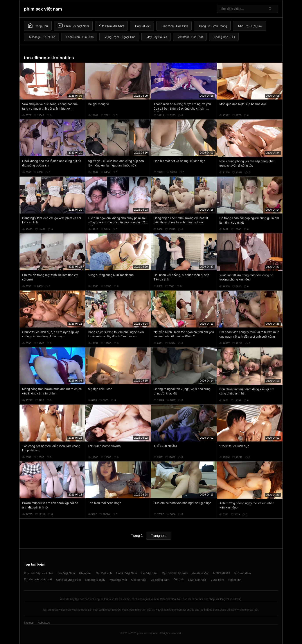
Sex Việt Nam (66, 573)
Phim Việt (85, 573)
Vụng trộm (217, 580)
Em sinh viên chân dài (38, 579)
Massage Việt (118, 580)
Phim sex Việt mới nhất (39, 573)
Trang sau (159, 536)
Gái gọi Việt (139, 580)
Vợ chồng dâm (160, 580)
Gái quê (179, 579)
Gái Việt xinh (104, 573)
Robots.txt (44, 623)
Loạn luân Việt (197, 580)
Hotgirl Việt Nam (126, 573)
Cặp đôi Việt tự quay (175, 573)
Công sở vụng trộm (68, 580)
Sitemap (29, 623)
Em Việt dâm (149, 573)
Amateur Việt (200, 573)
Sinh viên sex (221, 573)
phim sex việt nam (43, 9)
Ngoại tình (235, 580)
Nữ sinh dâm (243, 573)
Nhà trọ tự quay (95, 580)
